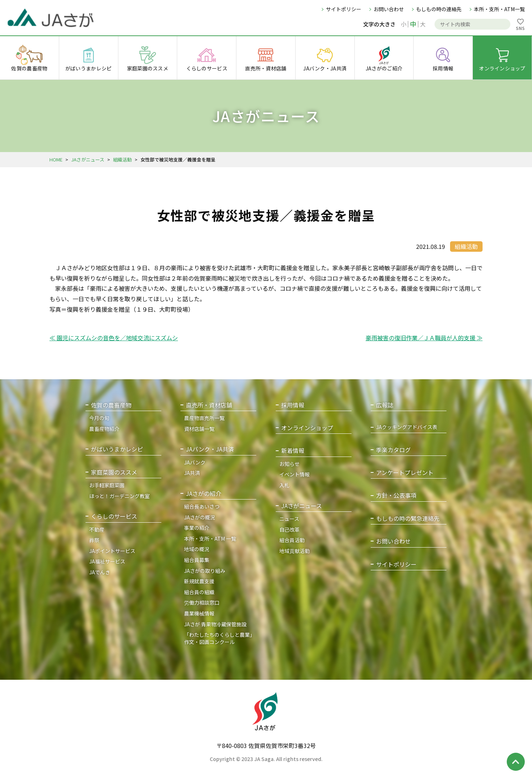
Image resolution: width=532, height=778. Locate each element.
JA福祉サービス (107, 561)
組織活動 (122, 159)
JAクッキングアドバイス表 (407, 427)
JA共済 (192, 473)
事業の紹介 (197, 528)
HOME (56, 159)
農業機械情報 (199, 613)
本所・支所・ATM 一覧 (210, 539)
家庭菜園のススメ (114, 472)
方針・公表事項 (396, 495)
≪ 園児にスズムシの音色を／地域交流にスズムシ (114, 338)
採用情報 (293, 405)
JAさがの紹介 (204, 494)
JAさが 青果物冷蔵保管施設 (215, 624)
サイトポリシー (344, 9)
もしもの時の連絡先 (439, 9)
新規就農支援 (199, 581)
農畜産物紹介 (104, 429)
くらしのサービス (114, 516)
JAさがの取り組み (205, 571)
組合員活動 (292, 540)
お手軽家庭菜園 (107, 485)
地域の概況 (197, 549)
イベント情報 (295, 474)
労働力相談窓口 (202, 602)
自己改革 (289, 530)
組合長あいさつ (202, 506)
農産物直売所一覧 (204, 418)
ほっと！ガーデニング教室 (119, 496)
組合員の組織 (199, 592)
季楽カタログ (393, 450)
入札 (284, 485)
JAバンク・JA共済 (210, 449)
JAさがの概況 (200, 517)
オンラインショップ (307, 428)
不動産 (97, 530)
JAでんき (100, 572)
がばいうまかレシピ (117, 449)
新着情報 (293, 451)
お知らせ (289, 464)
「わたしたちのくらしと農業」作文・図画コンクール (219, 638)
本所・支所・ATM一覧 (499, 9)
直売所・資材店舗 (209, 405)
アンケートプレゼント (405, 473)
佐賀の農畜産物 (111, 405)
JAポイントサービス (112, 551)
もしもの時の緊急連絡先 (408, 518)
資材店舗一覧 (199, 429)
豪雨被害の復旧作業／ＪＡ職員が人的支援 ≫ (424, 338)
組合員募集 (197, 560)
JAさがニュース (88, 159)
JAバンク (195, 462)
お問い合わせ (389, 9)
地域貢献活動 (295, 551)
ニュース (289, 519)
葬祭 (94, 540)
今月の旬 (99, 418)
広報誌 (385, 405)
